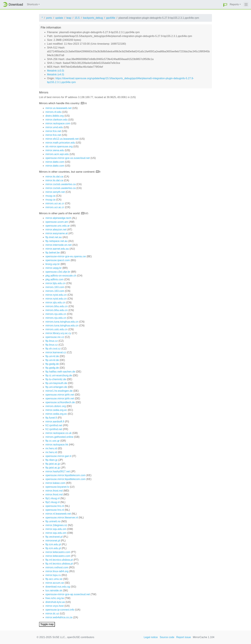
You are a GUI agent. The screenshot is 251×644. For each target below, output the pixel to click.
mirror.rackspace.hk (57, 445)
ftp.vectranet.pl (54, 537)
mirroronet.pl (53, 541)
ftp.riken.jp (51, 460)
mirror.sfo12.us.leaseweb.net (62, 139)
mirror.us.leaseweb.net (59, 108)
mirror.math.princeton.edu (60, 143)
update (59, 18)
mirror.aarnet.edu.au (57, 249)
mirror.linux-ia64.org (57, 571)
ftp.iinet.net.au (54, 237)
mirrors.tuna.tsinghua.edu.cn (62, 322)
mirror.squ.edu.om (56, 529)
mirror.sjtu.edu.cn (55, 302)
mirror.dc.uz (52, 614)
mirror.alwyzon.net (56, 230)
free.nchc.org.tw (55, 598)
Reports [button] (234, 4)
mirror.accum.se (55, 583)
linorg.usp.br (53, 264)
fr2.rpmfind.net (54, 425)
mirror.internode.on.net (59, 245)
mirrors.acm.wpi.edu (57, 154)
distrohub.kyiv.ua (55, 602)
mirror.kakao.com (55, 483)
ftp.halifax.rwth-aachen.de (60, 372)
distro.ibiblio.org (55, 116)
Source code (167, 637)
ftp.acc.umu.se (54, 579)
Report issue (184, 637)
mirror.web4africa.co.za (59, 617)
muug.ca (50, 196)
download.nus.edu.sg (58, 587)
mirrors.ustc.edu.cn (57, 329)
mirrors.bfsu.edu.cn (57, 306)
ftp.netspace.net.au (57, 241)
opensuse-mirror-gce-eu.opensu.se (66, 256)
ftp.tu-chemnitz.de (56, 379)
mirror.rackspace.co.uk (59, 433)
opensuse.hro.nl (55, 506)
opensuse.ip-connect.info (60, 610)
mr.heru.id (51, 448)
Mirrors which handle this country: (60, 103)
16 (85, 103)
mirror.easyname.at (57, 233)
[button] (225, 5)
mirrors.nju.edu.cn (56, 314)
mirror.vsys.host (55, 606)
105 (86, 213)
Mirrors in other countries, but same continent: (67, 172)
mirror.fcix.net (53, 131)
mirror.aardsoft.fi (55, 422)
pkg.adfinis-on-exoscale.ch (61, 276)
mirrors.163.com (55, 287)
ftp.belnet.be (53, 253)
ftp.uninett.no (53, 521)
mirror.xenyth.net (55, 192)
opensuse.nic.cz (55, 337)
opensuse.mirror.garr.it (58, 456)
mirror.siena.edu (55, 150)
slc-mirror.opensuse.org (59, 146)
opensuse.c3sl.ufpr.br (58, 272)
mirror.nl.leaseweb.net (58, 514)
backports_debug (93, 18)
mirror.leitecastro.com (58, 552)
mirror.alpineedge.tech (58, 218)
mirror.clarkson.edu (57, 120)
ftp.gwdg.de (52, 364)
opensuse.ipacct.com (58, 260)
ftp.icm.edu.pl (53, 544)
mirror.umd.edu (54, 127)
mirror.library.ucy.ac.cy (58, 333)
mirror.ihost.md (54, 491)
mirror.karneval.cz (56, 352)
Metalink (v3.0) (56, 71)
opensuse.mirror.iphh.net (60, 395)
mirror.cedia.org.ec (56, 410)
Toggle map (47, 624)
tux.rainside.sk (54, 590)
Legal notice (151, 637)
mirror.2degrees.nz (56, 525)
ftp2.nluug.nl (53, 502)
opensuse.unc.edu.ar (58, 226)
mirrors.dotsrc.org (56, 406)
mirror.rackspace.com (58, 123)
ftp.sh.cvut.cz (53, 349)
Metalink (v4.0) (56, 74)
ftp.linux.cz (52, 341)
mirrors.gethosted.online (59, 437)
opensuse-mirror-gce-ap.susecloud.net (68, 594)
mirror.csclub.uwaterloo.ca (61, 184)
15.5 (77, 18)
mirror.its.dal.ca (54, 177)
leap (69, 18)
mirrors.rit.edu (53, 112)
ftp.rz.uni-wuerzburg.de (59, 375)
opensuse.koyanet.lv (57, 487)
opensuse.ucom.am (57, 222)
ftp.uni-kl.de (52, 356)
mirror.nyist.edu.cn (56, 295)
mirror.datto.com (55, 162)
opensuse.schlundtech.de (60, 402)
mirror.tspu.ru (53, 575)
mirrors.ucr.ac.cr (55, 203)
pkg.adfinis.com (55, 279)
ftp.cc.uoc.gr (53, 441)
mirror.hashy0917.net (58, 471)
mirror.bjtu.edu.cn (55, 283)
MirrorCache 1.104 (204, 637)
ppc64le (111, 18)
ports (49, 18)
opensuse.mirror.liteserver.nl (62, 518)
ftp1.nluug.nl (53, 498)
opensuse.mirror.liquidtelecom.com (66, 475)
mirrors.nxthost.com (57, 567)
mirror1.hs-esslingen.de (59, 391)
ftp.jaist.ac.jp (53, 464)
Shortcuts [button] (32, 4)
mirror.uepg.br (54, 268)
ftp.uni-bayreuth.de (56, 383)
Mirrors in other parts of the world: (60, 213)
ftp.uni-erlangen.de (56, 387)
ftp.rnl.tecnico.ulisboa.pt (59, 560)
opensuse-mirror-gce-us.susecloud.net (68, 158)
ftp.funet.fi (51, 418)
